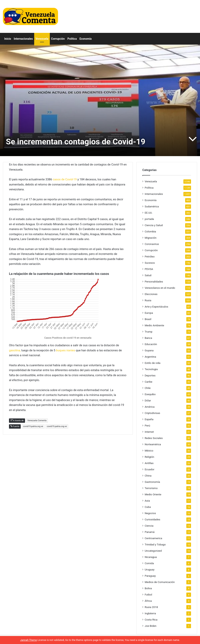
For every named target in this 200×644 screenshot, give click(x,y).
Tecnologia (151, 369)
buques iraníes (66, 350)
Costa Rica (151, 620)
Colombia (150, 231)
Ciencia (149, 526)
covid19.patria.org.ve (33, 426)
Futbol (148, 595)
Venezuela (42, 39)
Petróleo (150, 256)
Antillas (149, 463)
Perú (147, 425)
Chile (148, 388)
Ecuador (150, 469)
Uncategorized (153, 551)
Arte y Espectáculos (156, 307)
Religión (150, 457)
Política (72, 39)
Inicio (8, 39)
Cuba (148, 507)
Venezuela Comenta (37, 420)
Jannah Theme (29, 640)
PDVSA (149, 269)
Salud (148, 275)
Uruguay (150, 569)
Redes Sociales (154, 438)
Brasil (148, 319)
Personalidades (154, 282)
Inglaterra (150, 613)
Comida (149, 563)
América (150, 407)
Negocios (150, 513)
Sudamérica (152, 206)
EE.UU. (149, 213)
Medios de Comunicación (160, 582)
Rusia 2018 (151, 607)
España (149, 419)
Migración (151, 238)
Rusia (148, 300)
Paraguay (150, 576)
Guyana (149, 350)
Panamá (150, 532)
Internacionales (23, 39)
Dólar (148, 400)
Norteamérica (153, 444)
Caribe (149, 382)
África (148, 601)
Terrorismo (151, 488)
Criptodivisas (152, 413)
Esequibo (150, 394)
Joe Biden (151, 626)
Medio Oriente (153, 494)
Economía (86, 39)
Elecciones (151, 294)
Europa (149, 313)
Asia (147, 501)
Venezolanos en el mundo (160, 288)
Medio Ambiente (154, 325)
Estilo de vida (153, 363)
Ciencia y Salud (154, 225)
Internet (149, 432)
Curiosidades (153, 519)
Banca (148, 338)
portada (149, 219)
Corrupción (58, 39)
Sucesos (150, 263)
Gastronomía (152, 482)
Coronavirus (152, 244)
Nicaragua (151, 557)
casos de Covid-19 (64, 179)
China (148, 476)
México (149, 451)
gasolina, (15, 350)
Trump (149, 332)
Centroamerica (154, 538)
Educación (151, 344)
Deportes (150, 375)
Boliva (148, 588)
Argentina (150, 357)
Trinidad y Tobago (155, 544)
